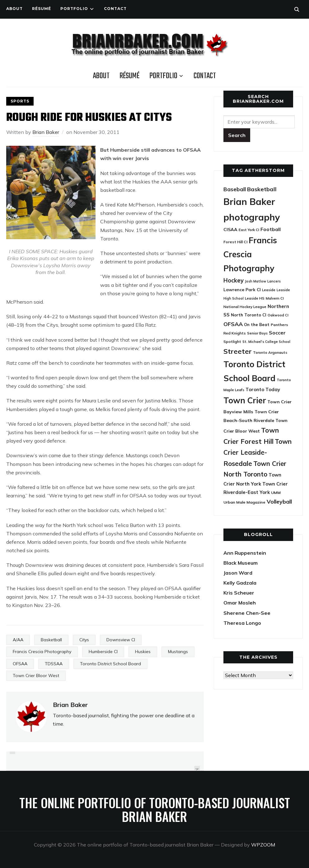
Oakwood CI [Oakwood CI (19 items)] (278, 315)
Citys (84, 640)
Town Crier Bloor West (36, 676)
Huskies (143, 652)
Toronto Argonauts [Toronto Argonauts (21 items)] (270, 352)
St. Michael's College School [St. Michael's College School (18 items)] (266, 342)
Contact (115, 9)
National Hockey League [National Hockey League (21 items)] (245, 307)
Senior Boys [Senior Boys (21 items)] (257, 333)
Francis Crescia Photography (42, 652)
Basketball (51, 640)
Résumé (42, 9)
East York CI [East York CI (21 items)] (249, 230)
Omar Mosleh (240, 603)
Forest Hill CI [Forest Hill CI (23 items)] (235, 242)
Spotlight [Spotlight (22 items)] (232, 342)
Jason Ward (238, 573)
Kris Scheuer (239, 593)
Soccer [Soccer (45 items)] (277, 333)
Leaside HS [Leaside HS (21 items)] (255, 298)
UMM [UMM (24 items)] (276, 493)
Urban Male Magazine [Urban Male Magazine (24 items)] (244, 502)
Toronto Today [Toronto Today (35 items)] (263, 389)
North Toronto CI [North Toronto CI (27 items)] (249, 315)
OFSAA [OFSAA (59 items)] (233, 324)
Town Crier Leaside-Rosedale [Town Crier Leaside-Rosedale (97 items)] (257, 452)
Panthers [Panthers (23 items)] (279, 325)
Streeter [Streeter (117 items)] (238, 351)
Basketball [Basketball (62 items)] (262, 189)
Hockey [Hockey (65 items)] (234, 280)
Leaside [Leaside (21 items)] (269, 290)
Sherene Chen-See (247, 613)
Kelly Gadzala (240, 583)
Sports (20, 101)
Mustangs (178, 652)
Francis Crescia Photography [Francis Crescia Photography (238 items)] (250, 254)
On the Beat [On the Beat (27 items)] (257, 325)
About (14, 9)
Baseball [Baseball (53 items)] (235, 189)
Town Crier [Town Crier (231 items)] (245, 400)
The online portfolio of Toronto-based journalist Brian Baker (155, 809)
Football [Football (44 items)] (271, 229)
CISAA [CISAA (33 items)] (230, 230)
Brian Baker (46, 132)
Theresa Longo (242, 623)
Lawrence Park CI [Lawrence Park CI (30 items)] (242, 289)
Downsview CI (121, 640)
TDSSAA (54, 664)
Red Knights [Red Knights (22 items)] (235, 333)
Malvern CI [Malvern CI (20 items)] (275, 298)
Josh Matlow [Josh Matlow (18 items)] (255, 281)
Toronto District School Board (110, 664)
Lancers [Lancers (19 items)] (274, 281)
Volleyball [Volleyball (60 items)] (279, 501)
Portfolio (74, 9)
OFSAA (20, 664)
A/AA (18, 640)
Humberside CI (103, 652)
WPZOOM (263, 845)
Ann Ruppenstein (245, 553)
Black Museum (241, 563)
